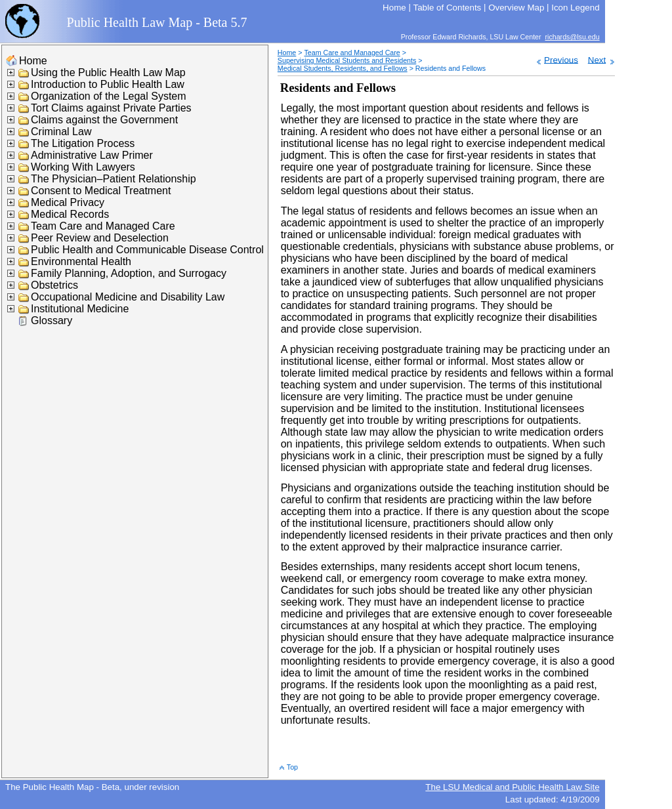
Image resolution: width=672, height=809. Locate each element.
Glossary (52, 321)
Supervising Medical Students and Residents (347, 60)
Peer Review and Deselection (100, 238)
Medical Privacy (68, 202)
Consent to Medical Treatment (101, 191)
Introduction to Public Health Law (108, 84)
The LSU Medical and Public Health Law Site (512, 787)
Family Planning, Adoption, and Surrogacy (129, 273)
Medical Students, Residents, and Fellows (343, 68)
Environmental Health (81, 261)
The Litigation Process (83, 143)
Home (33, 61)
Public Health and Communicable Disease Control (147, 250)
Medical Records (70, 214)
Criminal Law (61, 132)
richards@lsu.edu (573, 37)
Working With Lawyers (83, 167)
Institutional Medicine (80, 309)
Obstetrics (54, 285)
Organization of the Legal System (109, 96)
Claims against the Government (104, 120)
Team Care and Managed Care (103, 226)
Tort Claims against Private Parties (111, 108)
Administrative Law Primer (92, 155)
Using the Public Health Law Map (108, 73)
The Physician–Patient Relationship (114, 179)
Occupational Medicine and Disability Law (128, 297)
